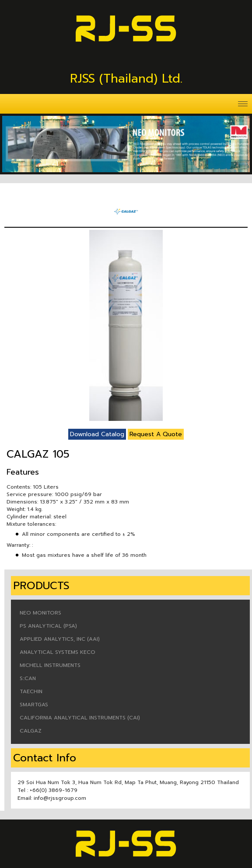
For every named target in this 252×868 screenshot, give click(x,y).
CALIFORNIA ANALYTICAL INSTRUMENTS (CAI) (80, 718)
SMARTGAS (34, 705)
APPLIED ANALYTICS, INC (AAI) (60, 639)
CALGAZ (31, 731)
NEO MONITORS (40, 613)
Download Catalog (97, 434)
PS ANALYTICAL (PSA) (48, 626)
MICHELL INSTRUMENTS (50, 665)
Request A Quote (156, 434)
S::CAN (28, 678)
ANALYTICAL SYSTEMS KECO (58, 652)
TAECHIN (31, 691)
